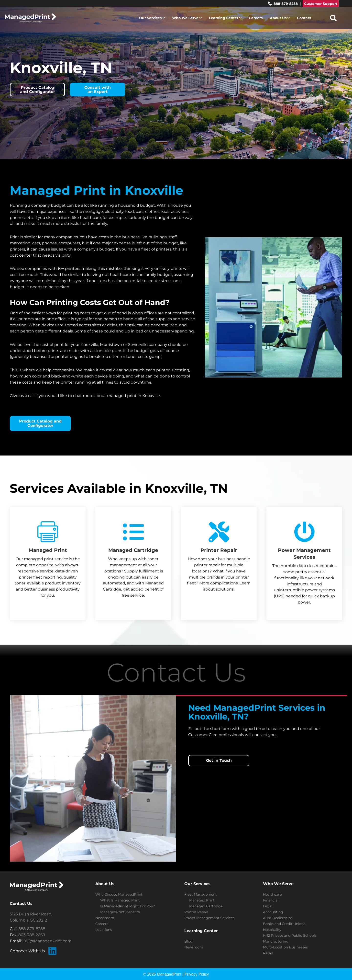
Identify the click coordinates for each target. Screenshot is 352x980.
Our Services (152, 18)
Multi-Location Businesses (285, 947)
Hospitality (272, 930)
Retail (268, 953)
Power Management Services (209, 918)
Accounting (273, 912)
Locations (104, 930)
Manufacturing (276, 941)
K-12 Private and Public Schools (290, 935)
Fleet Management (201, 894)
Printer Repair (196, 912)
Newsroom (105, 918)
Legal (268, 906)
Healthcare (272, 894)
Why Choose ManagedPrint (119, 894)
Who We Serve (187, 18)
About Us (280, 18)
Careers (256, 18)
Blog (188, 941)
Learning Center (225, 18)
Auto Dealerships (278, 918)
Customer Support (321, 4)
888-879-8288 (283, 4)
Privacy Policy (197, 974)
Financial (271, 900)
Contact (304, 18)
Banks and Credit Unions (284, 924)
